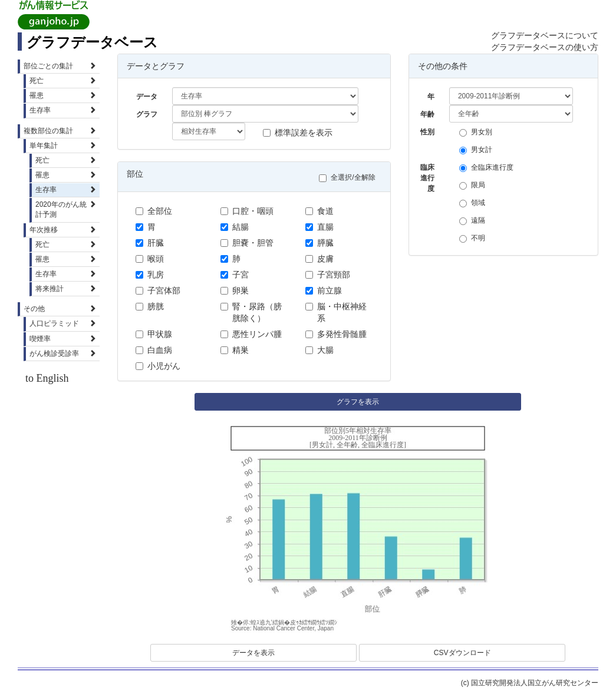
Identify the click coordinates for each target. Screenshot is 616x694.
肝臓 (150, 243)
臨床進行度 (427, 169)
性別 (427, 132)
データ (147, 97)
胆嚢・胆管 (247, 243)
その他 (60, 309)
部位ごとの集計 (60, 66)
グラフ (147, 114)
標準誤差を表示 (298, 133)
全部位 (154, 211)
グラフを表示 (358, 402)
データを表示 (253, 653)
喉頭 (150, 259)
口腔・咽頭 (247, 211)
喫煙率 (63, 339)
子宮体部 (158, 290)
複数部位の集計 (60, 131)
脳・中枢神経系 (336, 312)
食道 (319, 211)
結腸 (235, 227)
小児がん (158, 366)
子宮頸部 (328, 275)
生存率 (63, 110)
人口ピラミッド (63, 323)
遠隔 (475, 221)
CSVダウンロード (462, 653)
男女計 (479, 150)
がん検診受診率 (63, 353)
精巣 (235, 350)
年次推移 (63, 230)
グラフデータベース (92, 42)
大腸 (319, 350)
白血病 (154, 350)
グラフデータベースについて (545, 35)
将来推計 (66, 289)
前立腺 (324, 290)
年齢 (427, 114)
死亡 (63, 81)
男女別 (479, 132)
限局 (475, 185)
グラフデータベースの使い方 (545, 47)
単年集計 (63, 146)
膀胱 (150, 306)
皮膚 (319, 259)
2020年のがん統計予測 (66, 209)
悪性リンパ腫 (251, 334)
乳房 (150, 275)
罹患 (63, 95)
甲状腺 (154, 334)
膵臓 (319, 243)
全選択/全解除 (350, 178)
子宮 (235, 275)
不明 (475, 238)
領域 (475, 203)
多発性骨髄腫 (336, 334)
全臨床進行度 (489, 168)
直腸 (319, 227)
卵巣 (235, 290)
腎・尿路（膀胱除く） (251, 312)
